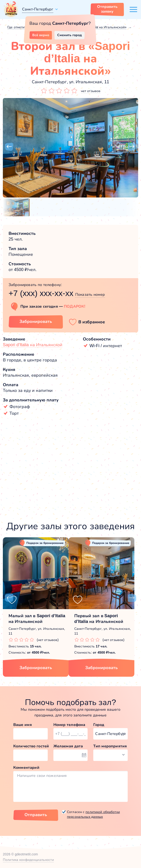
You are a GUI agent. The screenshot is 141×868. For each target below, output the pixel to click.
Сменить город (70, 35)
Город (99, 725)
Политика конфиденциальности (28, 860)
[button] (9, 147)
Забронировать (36, 668)
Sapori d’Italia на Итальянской (33, 345)
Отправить (36, 815)
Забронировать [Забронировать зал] (36, 321)
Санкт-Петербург (38, 9)
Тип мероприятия (110, 746)
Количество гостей (31, 746)
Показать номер (90, 294)
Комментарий (26, 767)
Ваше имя (23, 725)
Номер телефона (69, 725)
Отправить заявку (107, 9)
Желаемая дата (68, 746)
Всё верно (41, 35)
